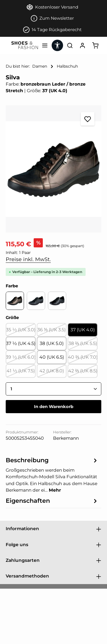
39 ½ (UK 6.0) (21, 359)
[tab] (52, 475)
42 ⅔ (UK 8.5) (83, 373)
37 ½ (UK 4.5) (21, 343)
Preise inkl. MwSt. (28, 259)
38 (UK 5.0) (52, 343)
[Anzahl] (53, 389)
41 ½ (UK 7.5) (21, 373)
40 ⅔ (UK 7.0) (83, 359)
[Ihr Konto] (82, 45)
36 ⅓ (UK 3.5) (52, 332)
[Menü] (45, 45)
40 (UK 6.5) (52, 357)
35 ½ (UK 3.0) (21, 332)
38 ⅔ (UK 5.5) (83, 345)
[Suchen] (70, 45)
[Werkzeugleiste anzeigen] (57, 45)
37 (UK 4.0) (83, 330)
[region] (53, 169)
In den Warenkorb (54, 407)
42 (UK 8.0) (53, 373)
